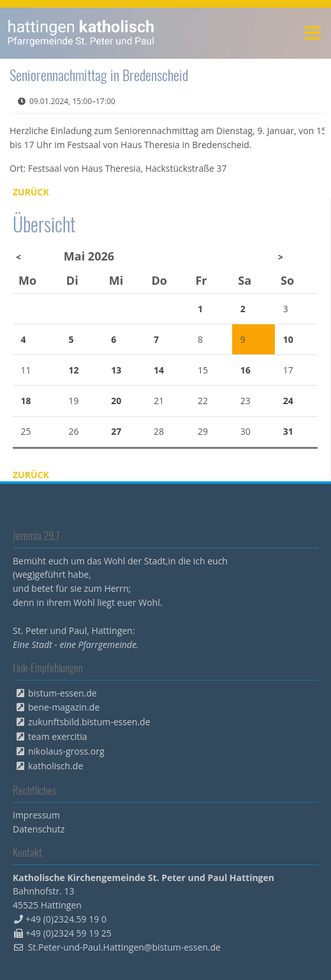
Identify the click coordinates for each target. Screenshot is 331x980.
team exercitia (58, 736)
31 (288, 431)
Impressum (36, 815)
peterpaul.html (81, 33)
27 (116, 431)
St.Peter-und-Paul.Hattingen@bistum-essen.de (124, 947)
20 (116, 401)
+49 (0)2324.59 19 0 (66, 919)
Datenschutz (39, 829)
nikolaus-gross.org (66, 751)
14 (159, 370)
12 (73, 370)
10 (288, 339)
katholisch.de (55, 766)
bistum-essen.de (63, 693)
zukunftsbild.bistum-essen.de (89, 722)
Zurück (31, 192)
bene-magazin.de (64, 707)
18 (26, 401)
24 (288, 401)
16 (246, 370)
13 (116, 370)
